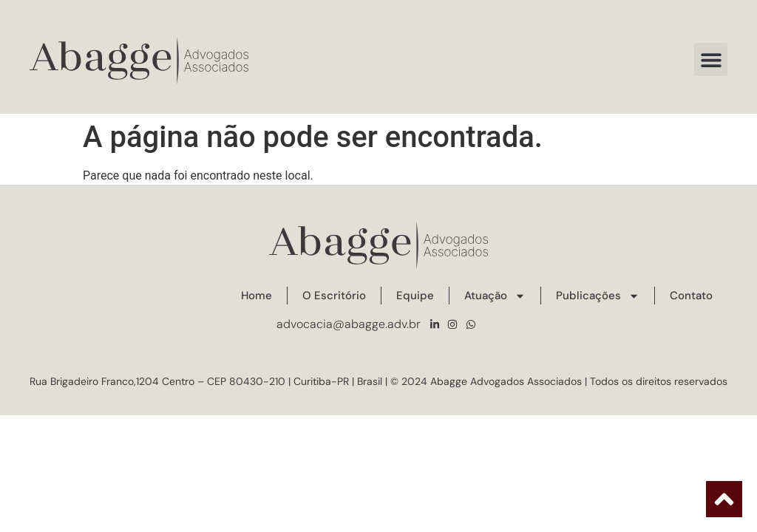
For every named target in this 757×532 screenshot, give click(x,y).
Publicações (598, 296)
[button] (711, 59)
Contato (691, 296)
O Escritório (334, 296)
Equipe (415, 296)
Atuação (495, 296)
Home (257, 296)
